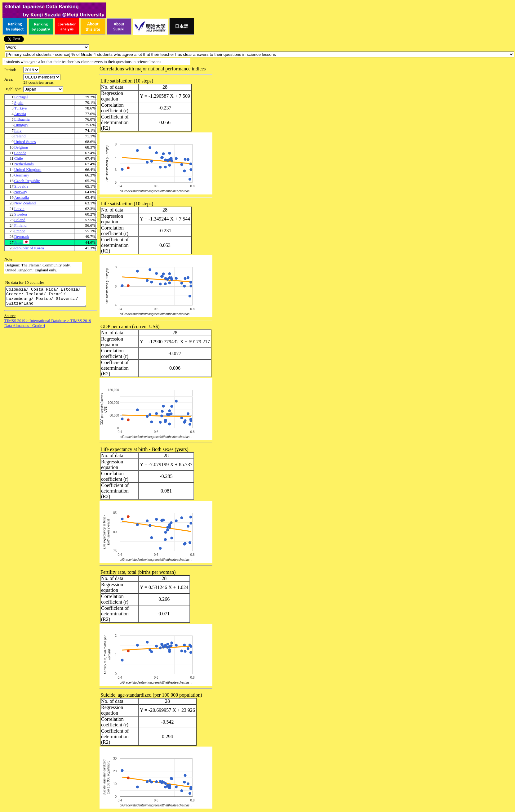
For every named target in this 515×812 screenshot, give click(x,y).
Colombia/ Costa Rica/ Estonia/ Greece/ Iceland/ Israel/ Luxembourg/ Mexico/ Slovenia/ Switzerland (50, 298)
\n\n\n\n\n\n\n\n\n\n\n (42, 77)
